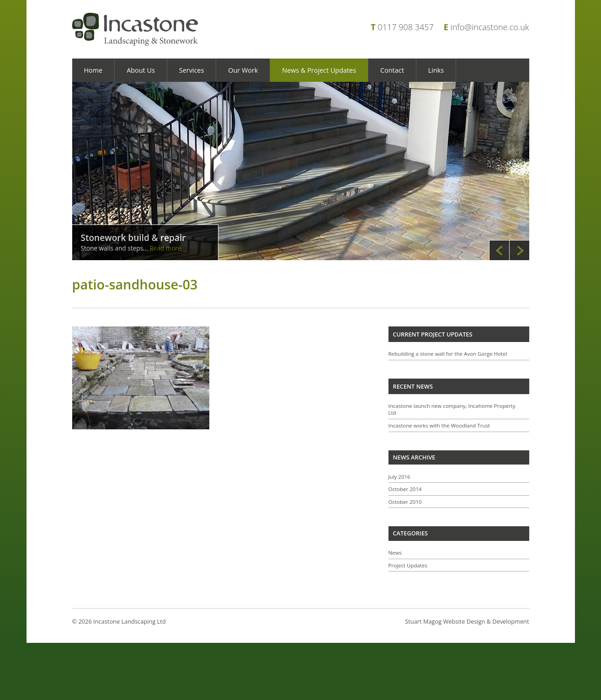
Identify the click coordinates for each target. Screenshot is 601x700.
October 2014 (405, 489)
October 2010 (405, 502)
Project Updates (408, 565)
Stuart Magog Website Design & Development (467, 621)
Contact (392, 70)
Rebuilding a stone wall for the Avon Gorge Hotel (448, 354)
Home (93, 70)
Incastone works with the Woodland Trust (439, 425)
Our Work (243, 70)
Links (436, 70)
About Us (141, 70)
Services (192, 70)
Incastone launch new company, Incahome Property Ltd (452, 409)
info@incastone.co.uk (490, 27)
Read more (165, 248)
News (395, 553)
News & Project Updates (319, 70)
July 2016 (399, 477)
